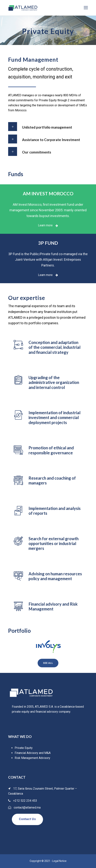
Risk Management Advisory (32, 758)
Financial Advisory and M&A (33, 753)
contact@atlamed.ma (27, 808)
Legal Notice (59, 861)
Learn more (48, 225)
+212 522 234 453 (25, 801)
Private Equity (24, 748)
